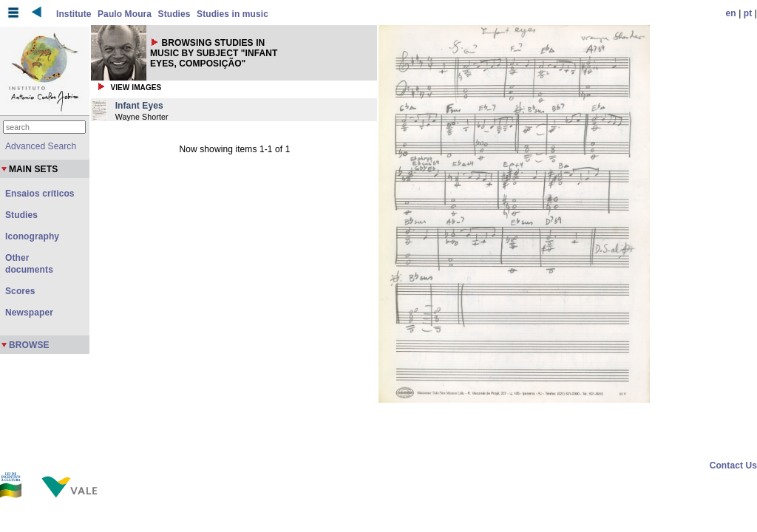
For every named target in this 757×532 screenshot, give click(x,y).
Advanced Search (41, 146)
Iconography (32, 236)
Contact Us (733, 465)
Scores (20, 291)
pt (748, 13)
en (731, 13)
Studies (174, 14)
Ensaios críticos (40, 194)
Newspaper (29, 313)
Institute (74, 14)
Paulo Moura (125, 14)
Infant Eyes (139, 106)
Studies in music (232, 14)
